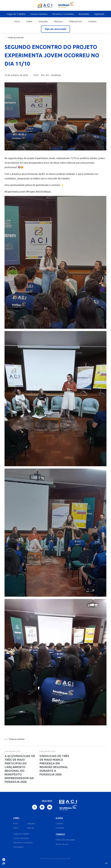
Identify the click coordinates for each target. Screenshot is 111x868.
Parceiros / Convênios (63, 14)
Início (17, 21)
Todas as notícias (14, 38)
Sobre (29, 21)
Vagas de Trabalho (16, 14)
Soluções (43, 21)
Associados (84, 14)
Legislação (99, 14)
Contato (92, 21)
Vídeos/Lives (75, 21)
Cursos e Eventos (39, 14)
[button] (55, 29)
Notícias (58, 21)
